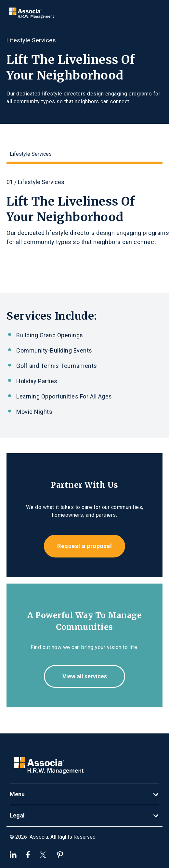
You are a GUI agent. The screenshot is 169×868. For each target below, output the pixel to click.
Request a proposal (84, 546)
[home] (30, 13)
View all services (85, 676)
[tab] (84, 155)
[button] (84, 794)
